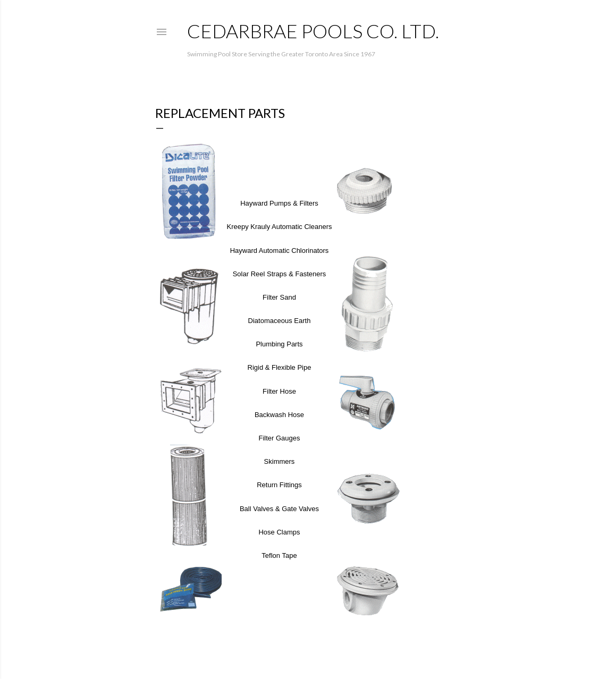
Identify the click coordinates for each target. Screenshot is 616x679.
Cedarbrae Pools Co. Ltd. (313, 31)
